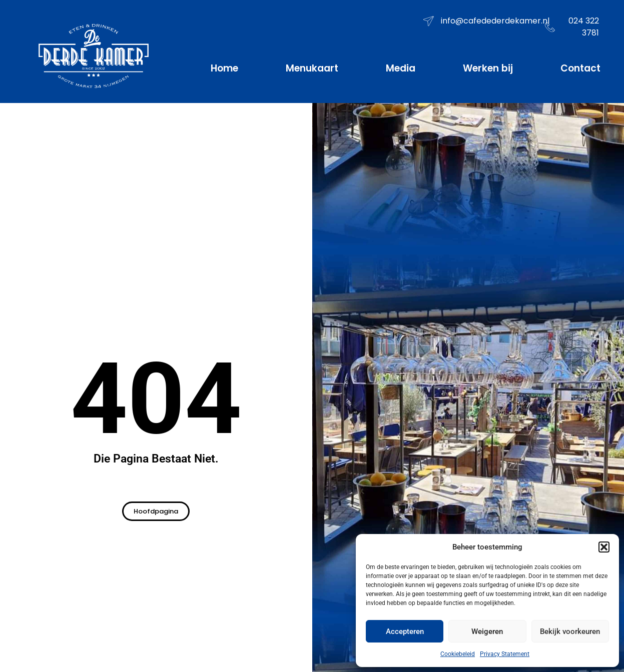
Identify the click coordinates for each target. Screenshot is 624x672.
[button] (604, 547)
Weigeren (487, 631)
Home (224, 68)
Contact (580, 68)
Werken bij (488, 68)
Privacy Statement (505, 654)
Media (401, 68)
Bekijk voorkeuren (570, 631)
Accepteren (405, 631)
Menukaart (312, 68)
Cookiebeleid (458, 654)
